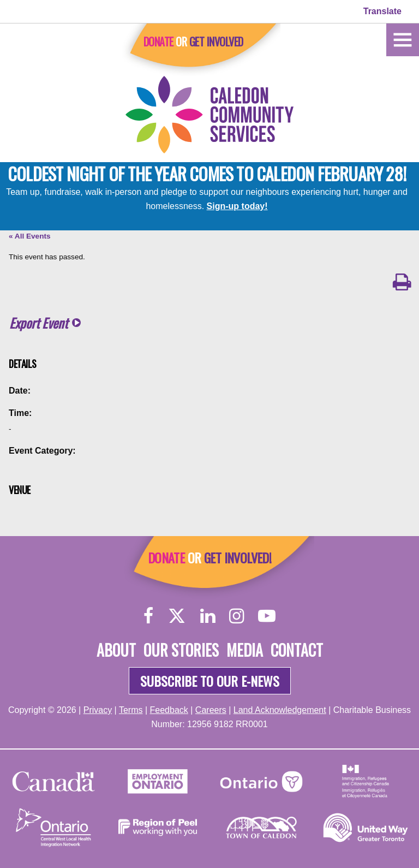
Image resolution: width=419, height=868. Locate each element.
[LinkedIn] (208, 616)
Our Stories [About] (181, 650)
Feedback (169, 710)
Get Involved (216, 41)
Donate (158, 41)
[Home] (403, 39)
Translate (382, 11)
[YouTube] (267, 616)
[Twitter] (177, 616)
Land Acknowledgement (280, 710)
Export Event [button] (38, 323)
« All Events (30, 236)
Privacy (98, 710)
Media (245, 650)
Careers (211, 710)
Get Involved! (238, 557)
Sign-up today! (237, 206)
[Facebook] (149, 616)
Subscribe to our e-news (210, 681)
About (116, 650)
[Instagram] (237, 616)
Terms (131, 710)
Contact (297, 650)
